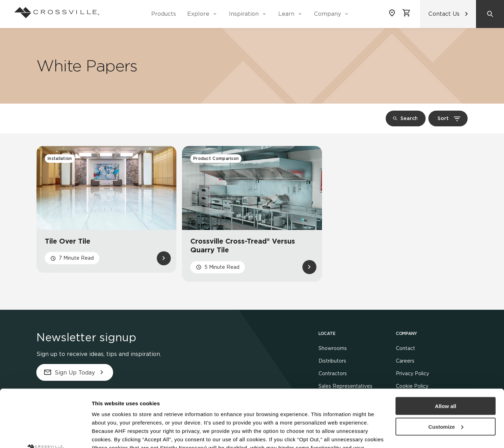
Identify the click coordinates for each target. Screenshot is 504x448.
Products (164, 14)
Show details (108, 434)
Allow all (446, 349)
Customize (446, 369)
